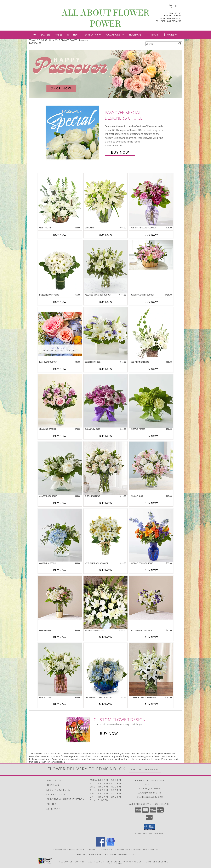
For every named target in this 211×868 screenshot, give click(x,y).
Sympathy (93, 35)
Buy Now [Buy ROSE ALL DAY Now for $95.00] (60, 637)
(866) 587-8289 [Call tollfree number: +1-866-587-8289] (174, 21)
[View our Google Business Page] (110, 846)
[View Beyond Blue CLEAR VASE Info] (151, 598)
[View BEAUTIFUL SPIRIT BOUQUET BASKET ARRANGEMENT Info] (151, 256)
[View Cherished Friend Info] (105, 468)
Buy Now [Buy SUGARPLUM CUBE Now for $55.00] (105, 436)
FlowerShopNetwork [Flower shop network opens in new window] (108, 862)
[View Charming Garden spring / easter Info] (60, 401)
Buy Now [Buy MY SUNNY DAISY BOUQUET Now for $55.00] (105, 570)
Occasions (115, 35)
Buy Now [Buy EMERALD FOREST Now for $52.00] (151, 436)
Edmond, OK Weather (89, 854)
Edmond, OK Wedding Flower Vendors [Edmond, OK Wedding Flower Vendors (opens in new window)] (137, 849)
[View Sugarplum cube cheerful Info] (105, 401)
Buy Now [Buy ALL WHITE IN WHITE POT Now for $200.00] (105, 637)
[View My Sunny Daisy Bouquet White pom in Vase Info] (105, 535)
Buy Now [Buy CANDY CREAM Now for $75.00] (60, 704)
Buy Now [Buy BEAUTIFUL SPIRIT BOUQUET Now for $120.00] (151, 302)
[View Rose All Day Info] (60, 598)
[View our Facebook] (101, 846)
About (156, 35)
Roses (59, 35)
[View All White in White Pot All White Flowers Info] (105, 602)
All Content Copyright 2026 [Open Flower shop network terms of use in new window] (76, 862)
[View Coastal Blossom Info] (60, 535)
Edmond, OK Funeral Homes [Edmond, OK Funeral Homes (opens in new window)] (68, 849)
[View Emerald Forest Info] (151, 401)
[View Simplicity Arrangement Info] (105, 200)
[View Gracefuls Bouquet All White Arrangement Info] (60, 468)
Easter (45, 35)
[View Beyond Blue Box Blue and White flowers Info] (105, 334)
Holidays (137, 35)
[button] (173, 6)
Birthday (74, 35)
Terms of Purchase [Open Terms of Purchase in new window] (156, 862)
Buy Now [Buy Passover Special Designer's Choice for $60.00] (120, 152)
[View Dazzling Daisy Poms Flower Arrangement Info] (60, 267)
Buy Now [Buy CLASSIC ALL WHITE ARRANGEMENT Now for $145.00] (151, 704)
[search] (180, 44)
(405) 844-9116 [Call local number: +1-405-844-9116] (174, 18)
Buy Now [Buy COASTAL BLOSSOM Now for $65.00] (60, 570)
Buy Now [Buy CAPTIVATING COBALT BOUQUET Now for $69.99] (105, 704)
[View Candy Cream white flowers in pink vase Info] (60, 669)
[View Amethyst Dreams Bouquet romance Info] (151, 200)
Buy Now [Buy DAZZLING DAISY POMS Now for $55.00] (60, 302)
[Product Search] (161, 44)
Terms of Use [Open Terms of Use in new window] (115, 863)
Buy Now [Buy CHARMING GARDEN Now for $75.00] (60, 436)
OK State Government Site (119, 854)
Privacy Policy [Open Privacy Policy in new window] (133, 862)
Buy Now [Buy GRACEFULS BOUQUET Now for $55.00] (60, 503)
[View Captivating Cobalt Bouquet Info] (105, 669)
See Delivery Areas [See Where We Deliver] (145, 769)
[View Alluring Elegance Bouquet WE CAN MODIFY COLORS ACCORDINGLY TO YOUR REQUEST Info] (105, 267)
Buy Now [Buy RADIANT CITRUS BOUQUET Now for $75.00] (151, 570)
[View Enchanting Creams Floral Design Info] (151, 334)
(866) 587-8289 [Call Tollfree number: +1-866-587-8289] (155, 797)
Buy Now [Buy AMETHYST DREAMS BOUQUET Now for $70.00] (151, 235)
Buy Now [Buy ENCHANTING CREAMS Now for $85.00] (151, 369)
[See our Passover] (105, 74)
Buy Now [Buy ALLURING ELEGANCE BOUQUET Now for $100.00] (105, 302)
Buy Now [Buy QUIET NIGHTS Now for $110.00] (60, 235)
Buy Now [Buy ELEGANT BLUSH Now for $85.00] (151, 503)
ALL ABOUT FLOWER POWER (105, 18)
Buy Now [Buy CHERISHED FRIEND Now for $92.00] (105, 503)
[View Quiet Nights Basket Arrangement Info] (60, 200)
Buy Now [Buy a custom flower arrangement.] (109, 733)
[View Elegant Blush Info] (151, 466)
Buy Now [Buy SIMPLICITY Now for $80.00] (105, 235)
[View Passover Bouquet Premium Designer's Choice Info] (60, 334)
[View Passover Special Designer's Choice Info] (74, 132)
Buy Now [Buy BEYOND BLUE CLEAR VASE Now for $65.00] (151, 637)
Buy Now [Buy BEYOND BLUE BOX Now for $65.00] (105, 369)
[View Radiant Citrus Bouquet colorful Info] (151, 535)
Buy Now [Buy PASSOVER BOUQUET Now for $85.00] (60, 369)
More (172, 35)
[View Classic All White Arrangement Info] (151, 669)
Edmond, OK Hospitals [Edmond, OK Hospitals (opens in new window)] (99, 849)
